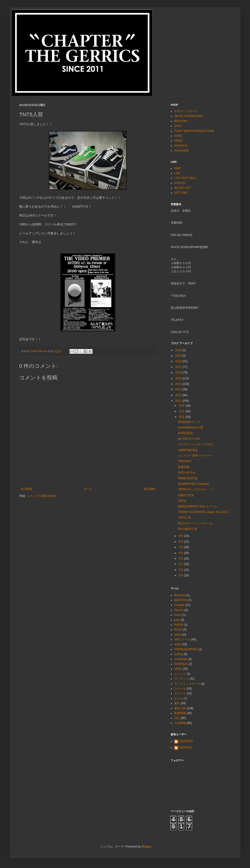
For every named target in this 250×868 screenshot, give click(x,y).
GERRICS (186, 748)
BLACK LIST (182, 188)
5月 (181, 559)
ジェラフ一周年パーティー (195, 456)
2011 (179, 401)
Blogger (147, 847)
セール (179, 698)
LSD (177, 173)
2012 (179, 395)
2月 (181, 575)
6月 (181, 553)
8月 (181, 542)
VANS (178, 136)
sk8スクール (182, 639)
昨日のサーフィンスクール (195, 523)
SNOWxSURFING (186, 649)
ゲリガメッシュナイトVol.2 (196, 444)
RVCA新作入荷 (188, 529)
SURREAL (181, 664)
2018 (179, 361)
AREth (178, 141)
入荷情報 (180, 723)
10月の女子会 (187, 473)
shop (177, 635)
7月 (181, 547)
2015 (179, 378)
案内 (177, 703)
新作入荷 (180, 708)
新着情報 (184, 467)
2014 (179, 384)
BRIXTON (181, 121)
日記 (177, 718)
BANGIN (180, 595)
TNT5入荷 (184, 518)
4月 (181, 564)
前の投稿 (149, 489)
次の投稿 (26, 489)
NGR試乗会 (185, 433)
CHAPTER (186, 741)
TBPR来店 (185, 461)
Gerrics (179, 610)
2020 (179, 356)
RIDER (179, 625)
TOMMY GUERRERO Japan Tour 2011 (203, 512)
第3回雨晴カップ (189, 422)
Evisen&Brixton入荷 (191, 427)
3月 (181, 570)
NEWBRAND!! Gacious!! (194, 484)
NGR (178, 168)
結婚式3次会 (186, 495)
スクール (180, 689)
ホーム (88, 489)
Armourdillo (182, 151)
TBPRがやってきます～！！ (196, 489)
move (178, 615)
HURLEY (180, 183)
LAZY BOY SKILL (186, 178)
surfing (179, 654)
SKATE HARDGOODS (189, 116)
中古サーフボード (186, 111)
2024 (179, 350)
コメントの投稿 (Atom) (41, 496)
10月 (182, 417)
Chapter (179, 605)
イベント (180, 674)
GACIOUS (181, 146)
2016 (179, 373)
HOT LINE (181, 193)
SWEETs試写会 (188, 450)
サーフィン (181, 679)
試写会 (182, 501)
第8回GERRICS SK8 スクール (197, 506)
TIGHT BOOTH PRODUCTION (194, 131)
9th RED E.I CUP (189, 439)
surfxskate (181, 659)
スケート (180, 693)
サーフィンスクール (187, 684)
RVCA (178, 126)
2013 (179, 389)
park (177, 620)
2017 (179, 367)
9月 (181, 536)
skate (178, 644)
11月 (182, 411)
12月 (182, 406)
